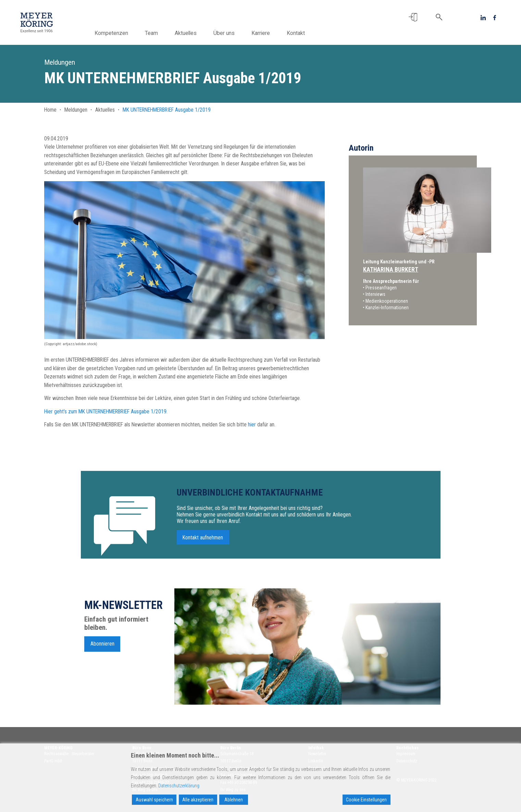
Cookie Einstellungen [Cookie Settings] (366, 800)
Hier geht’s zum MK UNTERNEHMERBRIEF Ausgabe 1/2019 (105, 411)
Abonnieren (102, 649)
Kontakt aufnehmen (203, 543)
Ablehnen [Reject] (234, 800)
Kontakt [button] (307, 33)
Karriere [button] (272, 33)
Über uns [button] (235, 33)
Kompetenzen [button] (122, 33)
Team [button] (162, 33)
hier (252, 424)
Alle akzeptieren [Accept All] (198, 800)
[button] (413, 17)
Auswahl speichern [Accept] (154, 800)
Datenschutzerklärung (179, 786)
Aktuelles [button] (197, 33)
